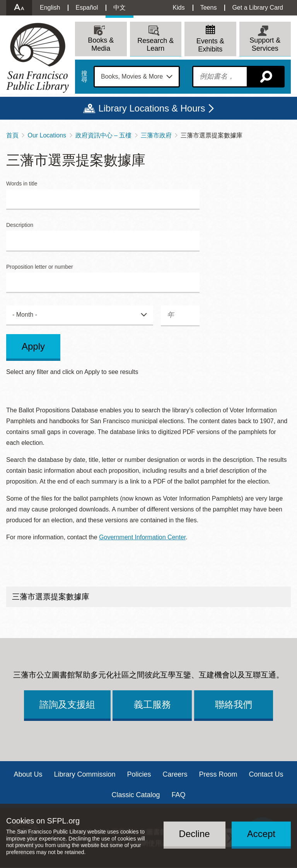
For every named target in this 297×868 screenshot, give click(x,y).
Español (87, 8)
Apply (33, 346)
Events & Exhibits (210, 45)
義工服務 (152, 704)
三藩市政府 (156, 135)
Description (20, 225)
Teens (209, 8)
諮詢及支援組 (67, 704)
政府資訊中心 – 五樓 (104, 135)
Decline (195, 834)
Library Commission (84, 774)
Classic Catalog (136, 795)
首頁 (12, 135)
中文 (119, 8)
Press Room (218, 774)
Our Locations (47, 135)
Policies (139, 774)
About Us (28, 774)
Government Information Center (142, 537)
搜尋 (84, 77)
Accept (261, 834)
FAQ (179, 795)
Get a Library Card (258, 8)
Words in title (22, 184)
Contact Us (266, 774)
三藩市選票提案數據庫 (51, 597)
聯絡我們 (234, 704)
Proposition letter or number (40, 267)
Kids (179, 8)
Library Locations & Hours (152, 108)
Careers (175, 774)
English (50, 8)
